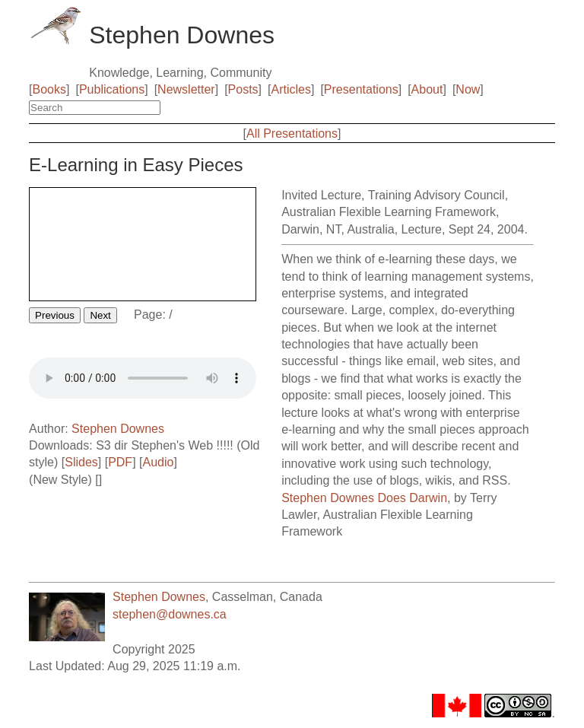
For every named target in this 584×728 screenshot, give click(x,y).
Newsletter (186, 89)
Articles (291, 89)
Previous (55, 315)
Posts (243, 89)
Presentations (361, 89)
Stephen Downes (118, 429)
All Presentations (292, 134)
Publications (112, 89)
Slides (81, 462)
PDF (120, 462)
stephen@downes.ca (170, 614)
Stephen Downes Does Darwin (364, 498)
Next (100, 315)
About (427, 89)
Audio (158, 462)
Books (49, 89)
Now (468, 89)
